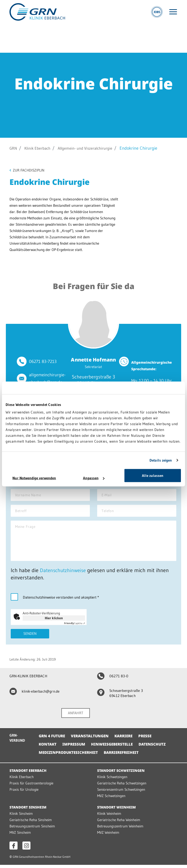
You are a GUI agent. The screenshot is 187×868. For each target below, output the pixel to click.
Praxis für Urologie (24, 793)
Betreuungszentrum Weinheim (120, 829)
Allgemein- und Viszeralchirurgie (92, 148)
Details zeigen (161, 460)
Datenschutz (157, 747)
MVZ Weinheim (108, 836)
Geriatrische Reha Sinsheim (31, 823)
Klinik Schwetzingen (112, 780)
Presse (150, 739)
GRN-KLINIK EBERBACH (28, 679)
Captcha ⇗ (75, 626)
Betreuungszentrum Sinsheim (32, 829)
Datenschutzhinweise (64, 573)
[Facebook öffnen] (14, 849)
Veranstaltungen (92, 739)
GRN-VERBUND (17, 741)
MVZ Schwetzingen (111, 799)
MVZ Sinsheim (20, 836)
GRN (14, 148)
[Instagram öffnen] (26, 849)
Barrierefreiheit (125, 756)
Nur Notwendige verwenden (34, 478)
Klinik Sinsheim (21, 817)
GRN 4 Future (53, 739)
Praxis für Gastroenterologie (31, 786)
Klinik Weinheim (109, 817)
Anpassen (94, 478)
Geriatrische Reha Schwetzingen (122, 786)
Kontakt (48, 747)
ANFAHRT (76, 716)
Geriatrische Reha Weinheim (119, 823)
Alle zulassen (153, 476)
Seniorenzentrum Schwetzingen (121, 793)
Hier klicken (54, 621)
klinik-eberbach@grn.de (34, 694)
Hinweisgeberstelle (115, 747)
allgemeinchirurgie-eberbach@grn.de (47, 379)
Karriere (128, 739)
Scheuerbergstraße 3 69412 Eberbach (120, 696)
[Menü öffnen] (173, 12)
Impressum (75, 747)
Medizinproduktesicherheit (70, 756)
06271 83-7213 (43, 362)
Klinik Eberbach (40, 148)
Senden (30, 636)
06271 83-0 (113, 679)
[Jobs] (157, 12)
